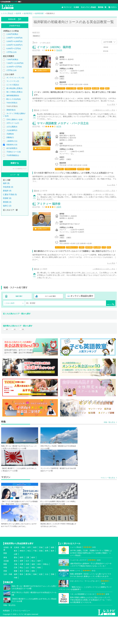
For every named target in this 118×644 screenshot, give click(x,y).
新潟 (16, 588)
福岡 (16, 602)
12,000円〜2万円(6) (14, 67)
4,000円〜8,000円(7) (14, 45)
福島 (53, 575)
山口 (27, 595)
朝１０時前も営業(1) (14, 92)
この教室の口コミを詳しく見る (101, 115)
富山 (33, 588)
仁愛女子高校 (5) (10, 194)
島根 (39, 595)
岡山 (21, 595)
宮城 (41, 575)
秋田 (35, 575)
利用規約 (6, 638)
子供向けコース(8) (14, 152)
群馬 (47, 578)
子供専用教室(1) (13, 155)
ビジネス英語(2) (13, 85)
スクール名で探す (50, 321)
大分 (47, 602)
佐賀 (41, 602)
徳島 (33, 598)
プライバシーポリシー (21, 638)
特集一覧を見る (109, 450)
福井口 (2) (7, 206)
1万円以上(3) (11, 52)
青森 (23, 575)
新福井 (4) (7, 191)
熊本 (21, 602)
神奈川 (22, 578)
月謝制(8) (10, 134)
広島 (16, 595)
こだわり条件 (9, 328)
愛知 (16, 585)
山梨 (16, 582)
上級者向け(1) (12, 141)
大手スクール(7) (13, 123)
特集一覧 (102, 7)
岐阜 (33, 585)
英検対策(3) (11, 110)
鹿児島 (28, 602)
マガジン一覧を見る (108, 505)
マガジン (113, 7)
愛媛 (16, 598)
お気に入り (45, 73)
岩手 (29, 575)
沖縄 (16, 605)
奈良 (39, 592)
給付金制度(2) (12, 148)
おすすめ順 (108, 42)
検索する (15, 163)
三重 (27, 585)
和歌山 (46, 592)
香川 (21, 598)
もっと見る (109, 109)
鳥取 (33, 595)
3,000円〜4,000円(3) (14, 41)
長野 (21, 588)
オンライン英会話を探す (80, 321)
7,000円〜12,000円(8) (15, 63)
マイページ (67, 7)
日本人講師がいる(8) (14, 119)
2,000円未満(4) (12, 34)
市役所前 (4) (8, 187)
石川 (27, 588)
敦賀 (24, 355)
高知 (27, 598)
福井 (7, 355)
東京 (16, 578)
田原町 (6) (7, 198)
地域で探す (19, 321)
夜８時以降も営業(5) (14, 88)
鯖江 (15, 355)
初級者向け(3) (12, 145)
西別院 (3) (7, 202)
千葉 (35, 578)
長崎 (35, 602)
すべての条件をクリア (20, 169)
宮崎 (53, 602)
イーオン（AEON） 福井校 (56, 50)
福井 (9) (6, 183)
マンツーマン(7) (13, 81)
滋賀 (33, 592)
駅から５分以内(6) (14, 99)
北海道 (16, 575)
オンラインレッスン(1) (15, 78)
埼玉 (29, 578)
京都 (27, 592)
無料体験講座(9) (13, 95)
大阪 (16, 592)
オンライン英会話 (88, 7)
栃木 (53, 578)
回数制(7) (10, 137)
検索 (76, 7)
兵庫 (21, 592)
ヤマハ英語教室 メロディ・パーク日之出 (65, 134)
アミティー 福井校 (51, 223)
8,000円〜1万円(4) (14, 48)
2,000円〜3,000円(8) (14, 38)
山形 (47, 575)
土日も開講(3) (12, 127)
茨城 (41, 578)
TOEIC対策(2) (12, 103)
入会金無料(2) (12, 130)
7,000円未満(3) (12, 59)
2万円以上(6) (11, 70)
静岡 (21, 585)
